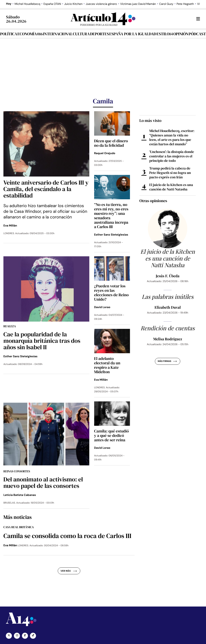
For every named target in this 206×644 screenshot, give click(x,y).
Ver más (69, 571)
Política (9, 34)
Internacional (58, 34)
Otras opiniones (153, 201)
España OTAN (52, 4)
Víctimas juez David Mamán (138, 4)
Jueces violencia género (101, 4)
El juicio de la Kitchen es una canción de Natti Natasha (171, 187)
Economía (27, 34)
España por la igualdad (133, 34)
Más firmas (167, 361)
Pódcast (197, 34)
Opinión (181, 34)
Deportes (100, 34)
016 (40, 34)
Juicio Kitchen (73, 4)
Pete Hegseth (185, 4)
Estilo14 (165, 34)
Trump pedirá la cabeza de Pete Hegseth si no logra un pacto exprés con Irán (170, 173)
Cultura (81, 34)
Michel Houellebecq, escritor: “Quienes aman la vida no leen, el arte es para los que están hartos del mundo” (172, 137)
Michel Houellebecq (28, 4)
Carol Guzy (166, 4)
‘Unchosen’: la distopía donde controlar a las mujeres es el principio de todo (172, 156)
